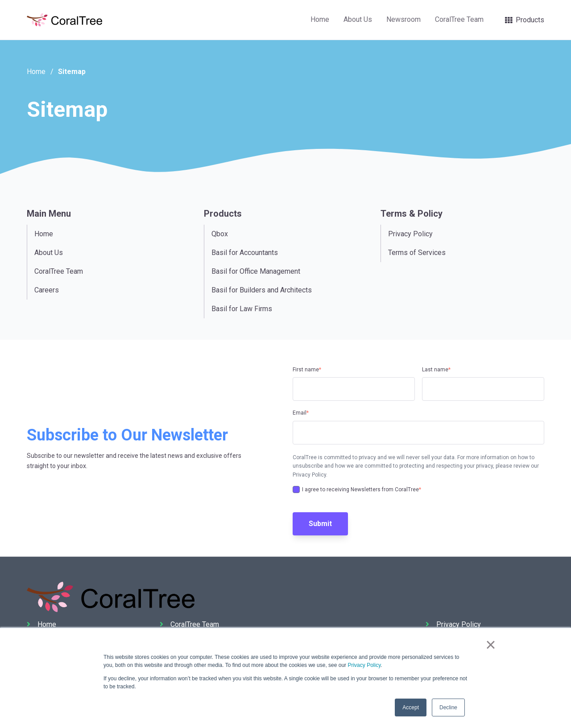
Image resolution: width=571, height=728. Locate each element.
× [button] (490, 645)
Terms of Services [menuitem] (417, 253)
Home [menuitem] (44, 234)
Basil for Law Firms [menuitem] (242, 309)
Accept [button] (411, 707)
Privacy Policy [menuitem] (410, 234)
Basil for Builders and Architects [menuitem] (262, 290)
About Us (358, 19)
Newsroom (403, 19)
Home (320, 19)
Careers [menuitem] (47, 290)
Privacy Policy (364, 665)
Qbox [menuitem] (220, 234)
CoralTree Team (459, 19)
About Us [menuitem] (49, 253)
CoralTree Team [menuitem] (59, 271)
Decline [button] (448, 707)
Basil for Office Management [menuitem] (256, 271)
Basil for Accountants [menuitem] (245, 253)
